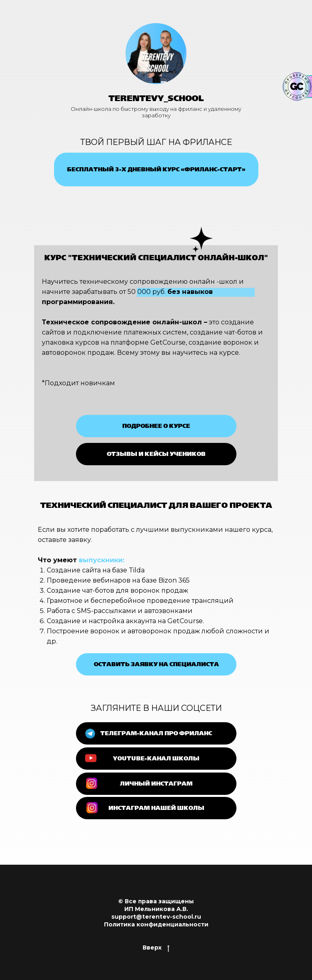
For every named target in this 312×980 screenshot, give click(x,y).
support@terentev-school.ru (156, 917)
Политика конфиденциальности (156, 924)
